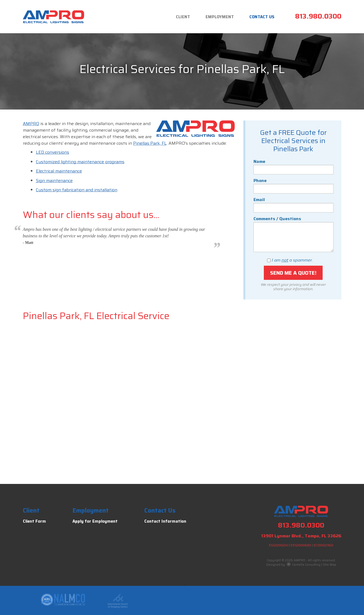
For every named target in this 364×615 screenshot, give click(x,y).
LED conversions (53, 152)
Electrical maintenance (59, 171)
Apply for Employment (95, 521)
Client (183, 17)
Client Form (34, 521)
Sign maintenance (54, 181)
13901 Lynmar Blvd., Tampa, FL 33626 (301, 536)
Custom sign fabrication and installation (77, 190)
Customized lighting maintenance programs (80, 162)
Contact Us (262, 17)
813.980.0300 (318, 16)
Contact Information (165, 521)
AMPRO (31, 124)
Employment (220, 17)
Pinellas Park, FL (150, 143)
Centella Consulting (304, 565)
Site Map (330, 565)
